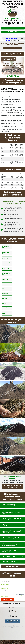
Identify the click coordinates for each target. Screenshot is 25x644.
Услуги (13, 603)
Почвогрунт (5, 258)
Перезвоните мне (13, 28)
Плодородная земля (5, 313)
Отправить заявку (7, 600)
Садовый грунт (6, 269)
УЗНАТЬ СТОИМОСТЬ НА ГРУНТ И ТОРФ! (12, 487)
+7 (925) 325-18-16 (12, 23)
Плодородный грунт (6, 247)
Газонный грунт (6, 308)
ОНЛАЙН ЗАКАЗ (13, 76)
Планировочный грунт (6, 274)
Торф (3, 289)
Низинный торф (6, 294)
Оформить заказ (13, 32)
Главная (4, 603)
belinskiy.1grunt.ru (12, 38)
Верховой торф (6, 284)
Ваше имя (3, 580)
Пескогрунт (5, 303)
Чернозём (5, 299)
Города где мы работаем (13, 605)
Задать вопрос (18, 48)
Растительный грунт (6, 253)
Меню (22, 38)
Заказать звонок (8, 48)
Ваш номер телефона (5, 584)
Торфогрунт (5, 279)
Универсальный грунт (6, 263)
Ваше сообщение (4, 589)
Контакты (21, 603)
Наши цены (9, 603)
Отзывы (16, 603)
